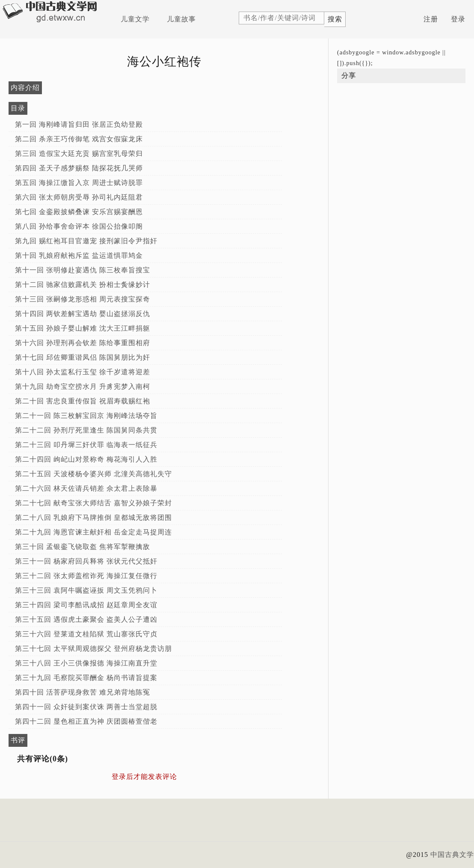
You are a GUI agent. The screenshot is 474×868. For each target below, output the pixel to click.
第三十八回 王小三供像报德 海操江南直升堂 (86, 663)
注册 (431, 19)
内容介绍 (25, 88)
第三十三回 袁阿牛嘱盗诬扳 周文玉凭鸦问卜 (86, 590)
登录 (458, 19)
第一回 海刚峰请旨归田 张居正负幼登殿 (79, 124)
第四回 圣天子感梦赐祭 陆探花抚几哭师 (79, 168)
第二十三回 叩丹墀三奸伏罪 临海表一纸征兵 (86, 445)
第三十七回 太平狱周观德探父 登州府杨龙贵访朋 (93, 649)
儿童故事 (181, 19)
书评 (18, 740)
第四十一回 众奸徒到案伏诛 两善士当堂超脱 (86, 707)
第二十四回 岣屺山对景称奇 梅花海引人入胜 (86, 459)
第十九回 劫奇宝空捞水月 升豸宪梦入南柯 (83, 386)
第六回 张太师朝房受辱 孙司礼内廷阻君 (79, 197)
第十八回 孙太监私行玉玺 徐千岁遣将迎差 (83, 372)
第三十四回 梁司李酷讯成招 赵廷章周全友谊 (86, 605)
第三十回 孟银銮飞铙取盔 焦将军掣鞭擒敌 (83, 547)
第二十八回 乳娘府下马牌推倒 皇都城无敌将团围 (93, 518)
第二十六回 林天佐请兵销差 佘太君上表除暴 (86, 488)
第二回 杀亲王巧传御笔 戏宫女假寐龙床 (79, 139)
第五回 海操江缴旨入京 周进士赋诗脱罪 (79, 183)
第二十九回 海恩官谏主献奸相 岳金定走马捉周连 (93, 532)
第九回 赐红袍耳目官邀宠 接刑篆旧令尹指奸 (86, 241)
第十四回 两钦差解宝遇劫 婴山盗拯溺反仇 (83, 314)
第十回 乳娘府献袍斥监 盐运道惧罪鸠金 (79, 255)
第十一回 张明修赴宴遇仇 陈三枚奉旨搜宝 (83, 270)
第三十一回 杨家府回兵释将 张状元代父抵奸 (86, 561)
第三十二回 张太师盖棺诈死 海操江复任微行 (86, 576)
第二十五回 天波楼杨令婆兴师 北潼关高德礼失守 (93, 474)
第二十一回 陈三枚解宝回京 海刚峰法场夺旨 (86, 416)
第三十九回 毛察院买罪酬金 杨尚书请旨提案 (86, 678)
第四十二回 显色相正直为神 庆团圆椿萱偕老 (86, 721)
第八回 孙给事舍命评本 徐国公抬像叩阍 (79, 226)
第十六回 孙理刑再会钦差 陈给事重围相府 (83, 343)
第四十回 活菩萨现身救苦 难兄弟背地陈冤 (83, 692)
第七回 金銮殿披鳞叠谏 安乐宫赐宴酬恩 (79, 212)
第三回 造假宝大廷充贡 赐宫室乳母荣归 (79, 154)
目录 (18, 108)
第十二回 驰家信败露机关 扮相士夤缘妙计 (83, 285)
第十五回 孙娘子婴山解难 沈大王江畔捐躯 (83, 328)
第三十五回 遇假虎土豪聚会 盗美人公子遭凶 (86, 619)
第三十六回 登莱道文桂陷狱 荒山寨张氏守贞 (86, 634)
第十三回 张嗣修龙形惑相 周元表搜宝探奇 (83, 299)
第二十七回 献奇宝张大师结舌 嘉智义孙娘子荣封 (93, 503)
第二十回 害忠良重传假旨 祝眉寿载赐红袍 (83, 401)
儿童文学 (135, 19)
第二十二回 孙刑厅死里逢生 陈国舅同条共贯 (86, 430)
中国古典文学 (452, 855)
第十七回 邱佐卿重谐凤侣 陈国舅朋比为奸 (83, 357)
